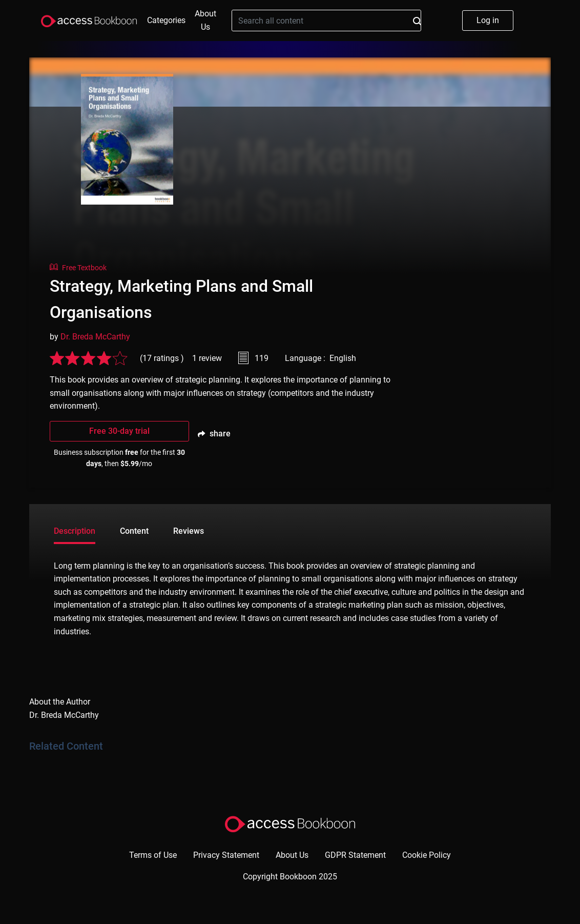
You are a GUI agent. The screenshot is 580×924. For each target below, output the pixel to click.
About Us (205, 20)
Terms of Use (153, 855)
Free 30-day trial (119, 431)
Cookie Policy (427, 855)
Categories (166, 20)
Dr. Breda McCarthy (95, 337)
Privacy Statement (226, 855)
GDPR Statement (355, 855)
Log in (488, 20)
